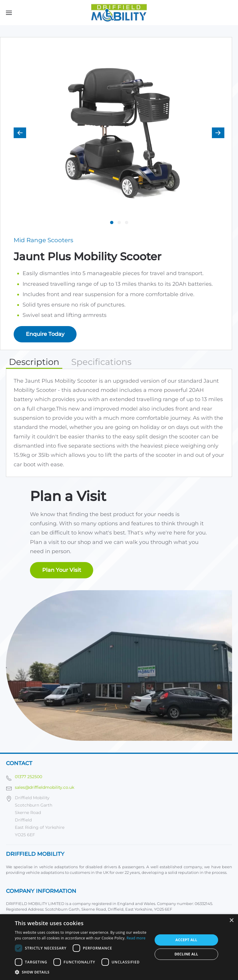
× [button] (231, 921)
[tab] (112, 222)
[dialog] (119, 947)
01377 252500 (28, 777)
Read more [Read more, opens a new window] (136, 938)
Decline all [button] (186, 954)
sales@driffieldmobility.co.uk (45, 787)
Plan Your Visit (62, 570)
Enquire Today (45, 334)
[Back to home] (119, 13)
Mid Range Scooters (43, 240)
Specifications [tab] (101, 362)
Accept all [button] (186, 940)
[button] (9, 13)
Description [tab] (34, 362)
